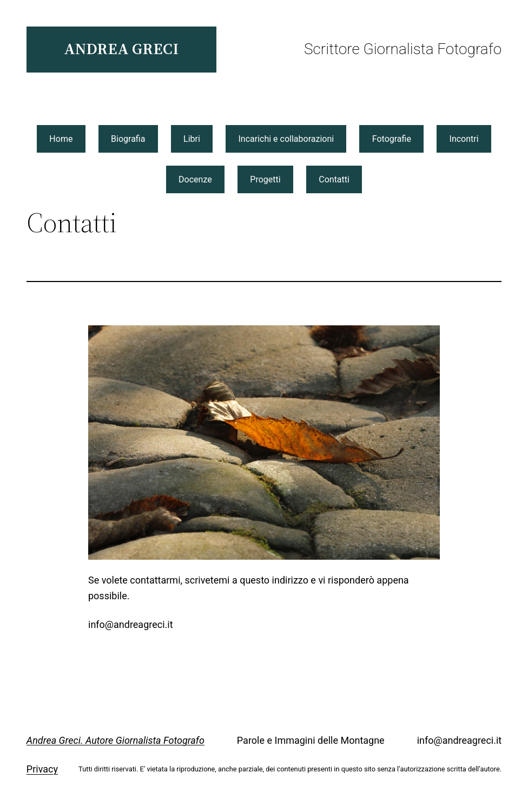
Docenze (195, 179)
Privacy (42, 769)
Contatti (334, 179)
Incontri (464, 139)
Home (61, 139)
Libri (192, 139)
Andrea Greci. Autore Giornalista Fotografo (116, 740)
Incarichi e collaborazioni (286, 139)
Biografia (128, 139)
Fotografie (392, 139)
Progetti (265, 179)
